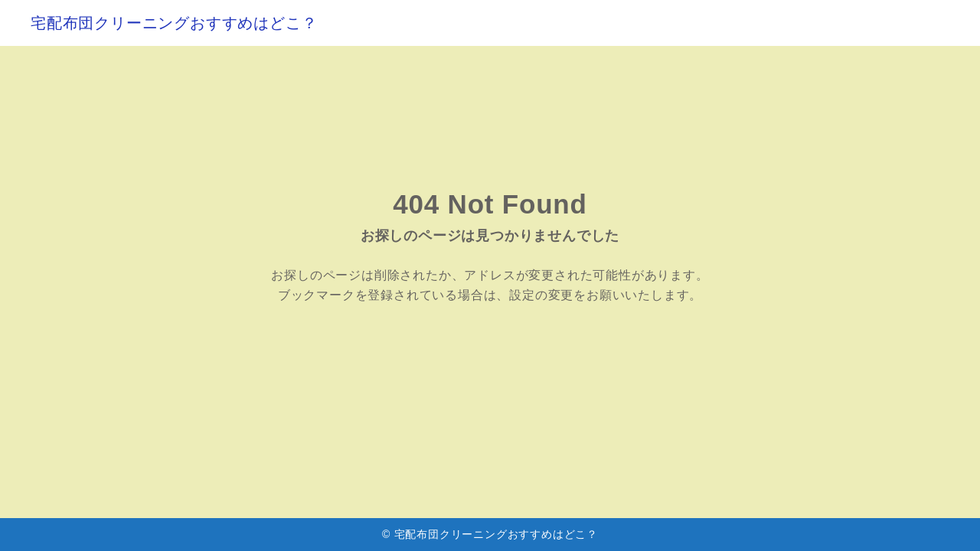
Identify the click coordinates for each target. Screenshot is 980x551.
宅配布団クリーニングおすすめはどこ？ (174, 23)
